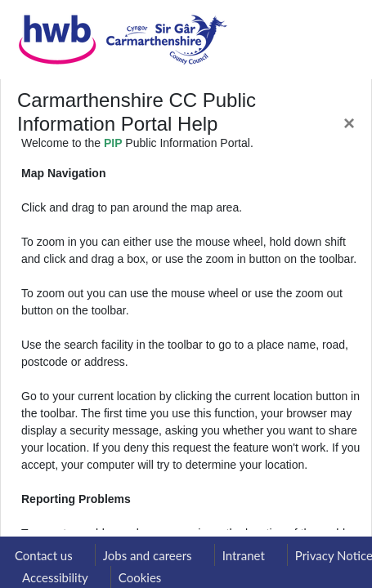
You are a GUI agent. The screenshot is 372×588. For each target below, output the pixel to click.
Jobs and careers (148, 555)
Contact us (44, 555)
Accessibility (55, 577)
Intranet (244, 555)
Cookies (140, 577)
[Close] (349, 123)
